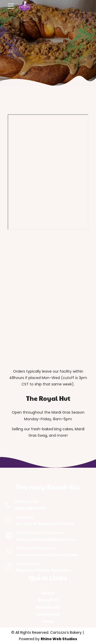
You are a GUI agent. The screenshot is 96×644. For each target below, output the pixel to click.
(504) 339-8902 (30, 508)
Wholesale (48, 607)
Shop (48, 621)
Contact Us (48, 614)
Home (48, 592)
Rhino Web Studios (59, 639)
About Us (48, 600)
